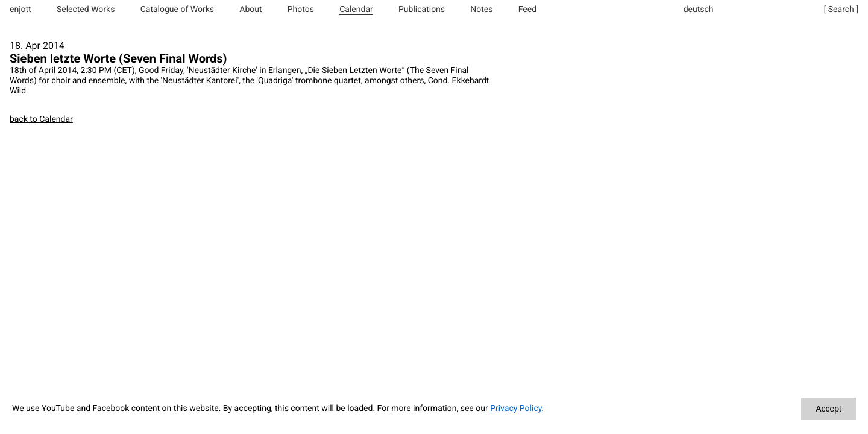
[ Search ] (841, 10)
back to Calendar (41, 119)
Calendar (356, 10)
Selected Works (86, 10)
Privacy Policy (516, 409)
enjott (20, 10)
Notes (481, 10)
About (250, 10)
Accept (829, 409)
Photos (301, 10)
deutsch (699, 10)
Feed (527, 10)
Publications (422, 10)
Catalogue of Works (177, 10)
